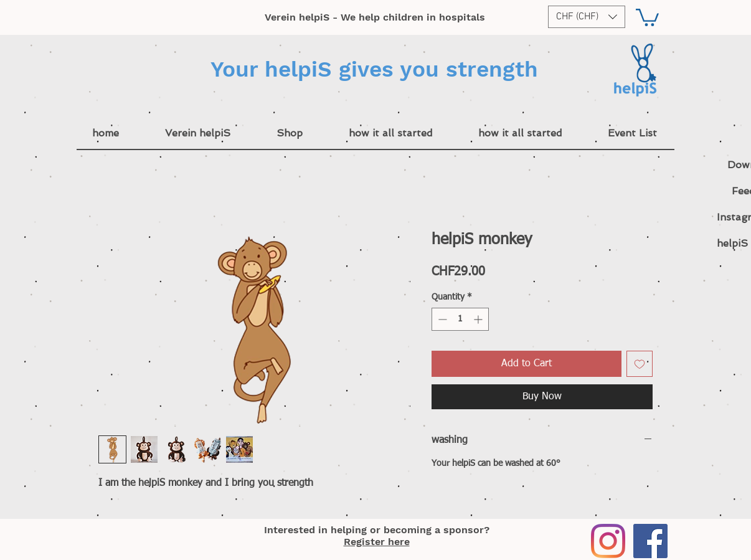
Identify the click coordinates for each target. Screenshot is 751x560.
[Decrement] (441, 319)
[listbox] (587, 17)
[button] (587, 17)
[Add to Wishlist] (640, 364)
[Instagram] (608, 541)
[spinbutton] (460, 319)
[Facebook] (650, 541)
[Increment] (479, 319)
